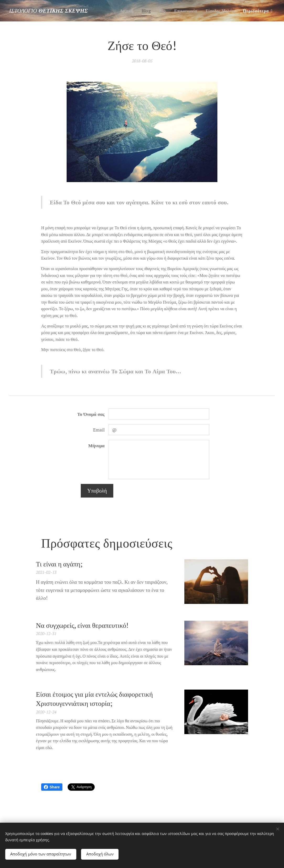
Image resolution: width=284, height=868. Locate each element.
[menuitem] (122, 11)
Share (52, 787)
